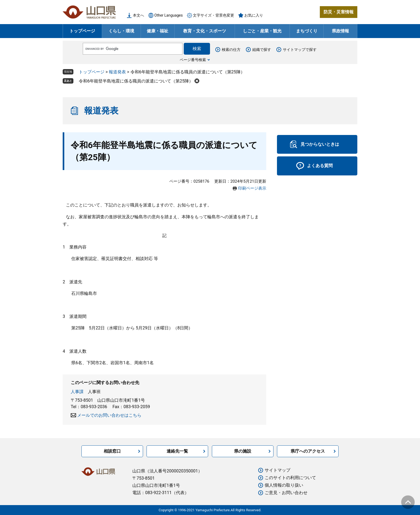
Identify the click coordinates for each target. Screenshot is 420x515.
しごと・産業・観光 (262, 31)
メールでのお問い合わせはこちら (109, 415)
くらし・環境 (121, 31)
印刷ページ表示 (252, 188)
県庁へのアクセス (308, 451)
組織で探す (262, 50)
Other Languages (168, 15)
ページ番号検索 (193, 60)
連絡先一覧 (177, 451)
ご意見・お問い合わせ (286, 493)
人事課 (77, 392)
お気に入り (254, 15)
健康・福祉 (157, 31)
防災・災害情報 (339, 12)
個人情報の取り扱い (284, 485)
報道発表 (117, 72)
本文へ (138, 15)
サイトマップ (277, 470)
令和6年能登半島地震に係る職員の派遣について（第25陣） (136, 81)
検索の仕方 (231, 50)
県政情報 (340, 31)
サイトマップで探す (300, 50)
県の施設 (243, 451)
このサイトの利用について (290, 478)
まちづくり (307, 31)
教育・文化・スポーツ (205, 31)
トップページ (82, 31)
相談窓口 (112, 451)
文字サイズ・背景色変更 (213, 15)
